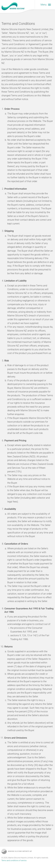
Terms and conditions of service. (14, 861)
